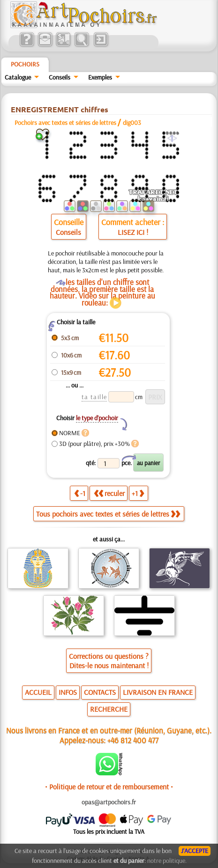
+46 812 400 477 (133, 740)
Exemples (100, 77)
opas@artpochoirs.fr (109, 802)
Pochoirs (25, 64)
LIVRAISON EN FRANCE (158, 692)
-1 (80, 493)
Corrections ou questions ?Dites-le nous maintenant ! (109, 661)
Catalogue (18, 77)
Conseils (60, 77)
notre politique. (167, 861)
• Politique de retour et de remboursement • (109, 787)
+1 (138, 493)
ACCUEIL (38, 692)
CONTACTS (100, 692)
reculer (109, 493)
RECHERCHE (109, 709)
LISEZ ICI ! (133, 232)
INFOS (68, 692)
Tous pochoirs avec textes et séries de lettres (108, 514)
